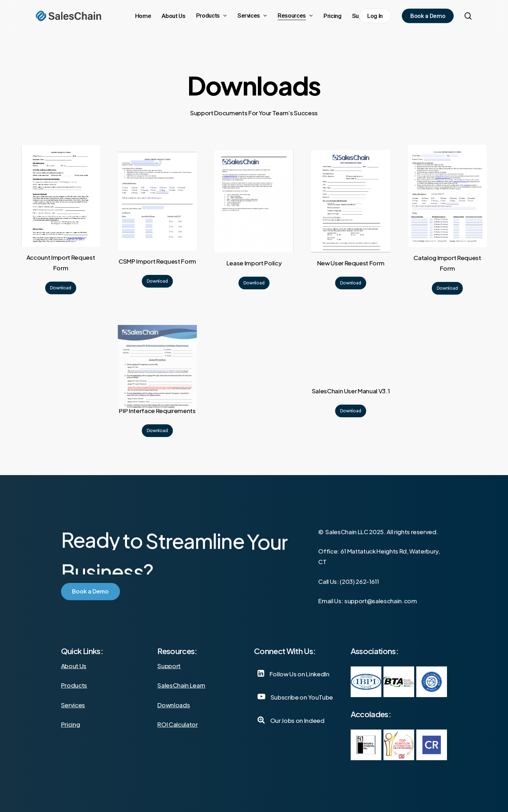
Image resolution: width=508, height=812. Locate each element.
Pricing (71, 724)
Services (73, 705)
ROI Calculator (177, 724)
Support (169, 666)
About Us (74, 666)
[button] (61, 288)
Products (74, 685)
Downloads (174, 705)
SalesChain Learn (181, 685)
